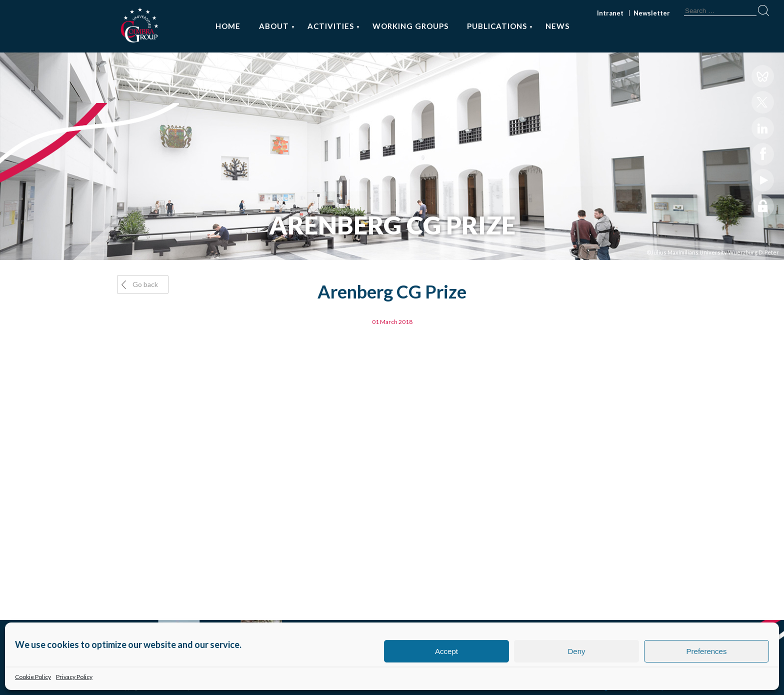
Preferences (707, 651)
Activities (331, 26)
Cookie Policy (33, 677)
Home (228, 26)
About (274, 26)
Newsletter (652, 13)
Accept (446, 651)
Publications (497, 26)
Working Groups (410, 26)
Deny (576, 651)
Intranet (610, 13)
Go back (145, 284)
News (557, 26)
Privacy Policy (74, 677)
